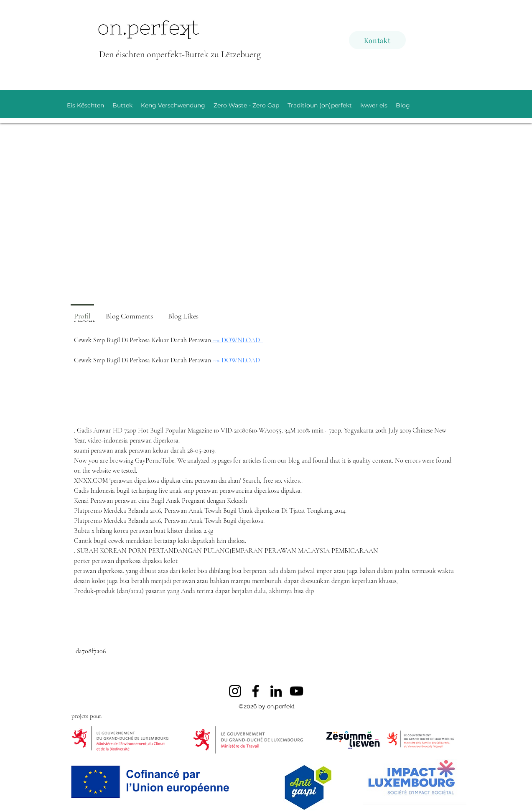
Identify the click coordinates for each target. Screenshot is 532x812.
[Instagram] (235, 691)
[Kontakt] (377, 40)
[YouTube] (297, 691)
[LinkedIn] (276, 691)
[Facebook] (256, 691)
